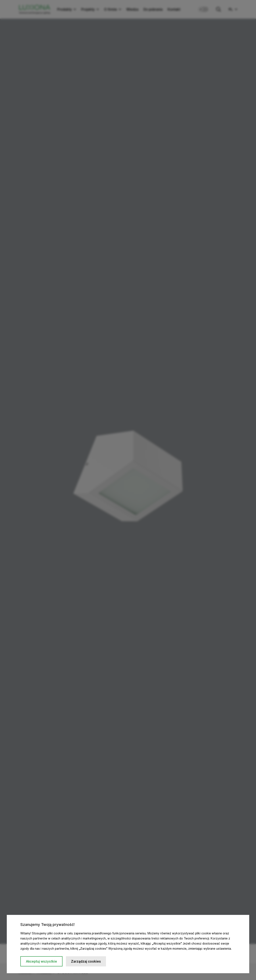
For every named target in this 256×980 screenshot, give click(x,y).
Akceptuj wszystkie (41, 961)
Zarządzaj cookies (86, 961)
